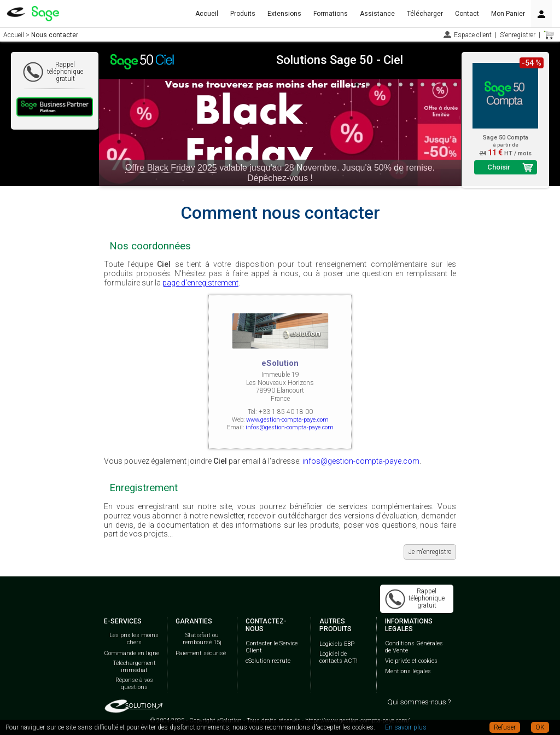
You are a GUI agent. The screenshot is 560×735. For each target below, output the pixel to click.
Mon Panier (508, 14)
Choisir (499, 167)
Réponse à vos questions (134, 684)
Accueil (207, 14)
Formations (331, 14)
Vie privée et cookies (411, 661)
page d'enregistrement (200, 283)
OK (540, 727)
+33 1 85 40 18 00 (286, 412)
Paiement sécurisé (201, 653)
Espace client (473, 35)
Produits (243, 14)
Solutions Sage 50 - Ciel (340, 60)
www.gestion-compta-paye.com (287, 420)
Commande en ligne (132, 653)
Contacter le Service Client (272, 647)
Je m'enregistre (430, 552)
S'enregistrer (518, 35)
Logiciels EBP (337, 644)
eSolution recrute (268, 661)
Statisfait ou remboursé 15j (202, 639)
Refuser (505, 727)
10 (456, 85)
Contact (467, 14)
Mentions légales (408, 671)
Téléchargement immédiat (134, 667)
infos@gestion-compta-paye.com (290, 427)
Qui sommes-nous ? (419, 702)
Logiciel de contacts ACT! (339, 657)
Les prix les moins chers (134, 639)
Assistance (377, 14)
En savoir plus (406, 727)
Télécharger (425, 14)
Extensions (284, 14)
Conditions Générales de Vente (414, 647)
